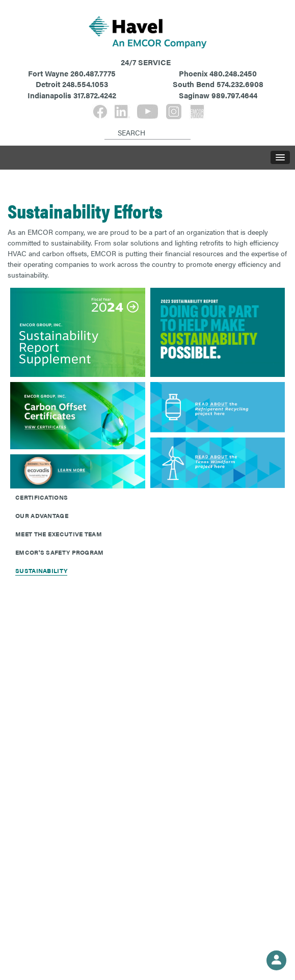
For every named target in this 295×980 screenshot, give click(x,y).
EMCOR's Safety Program (60, 552)
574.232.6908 (240, 84)
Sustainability (41, 570)
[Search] (106, 124)
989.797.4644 (234, 95)
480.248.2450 (233, 73)
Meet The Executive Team (59, 534)
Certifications (42, 497)
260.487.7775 (93, 73)
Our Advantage (42, 515)
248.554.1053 (85, 84)
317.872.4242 (95, 95)
